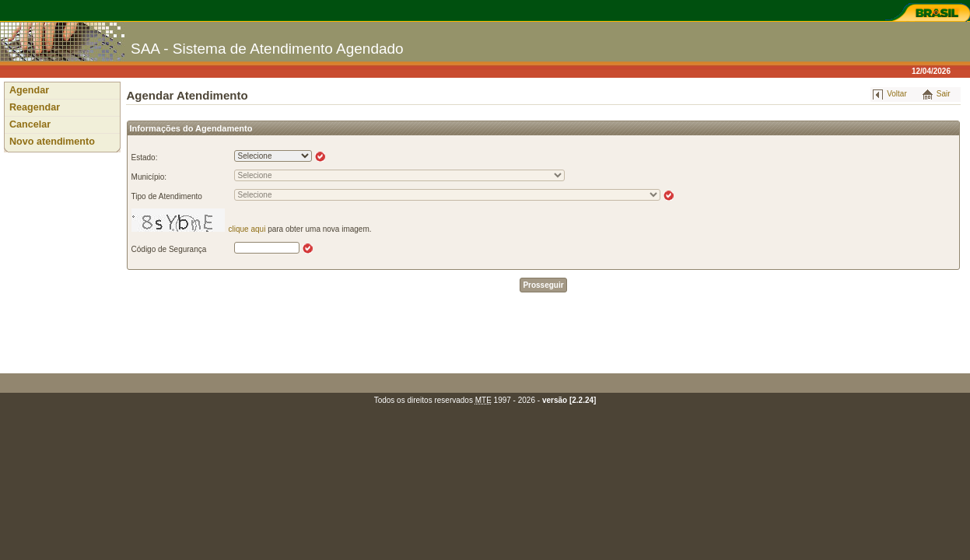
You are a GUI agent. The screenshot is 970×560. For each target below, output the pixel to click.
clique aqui (247, 229)
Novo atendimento (52, 142)
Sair (944, 94)
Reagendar (35, 107)
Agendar (29, 90)
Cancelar (30, 124)
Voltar (897, 94)
